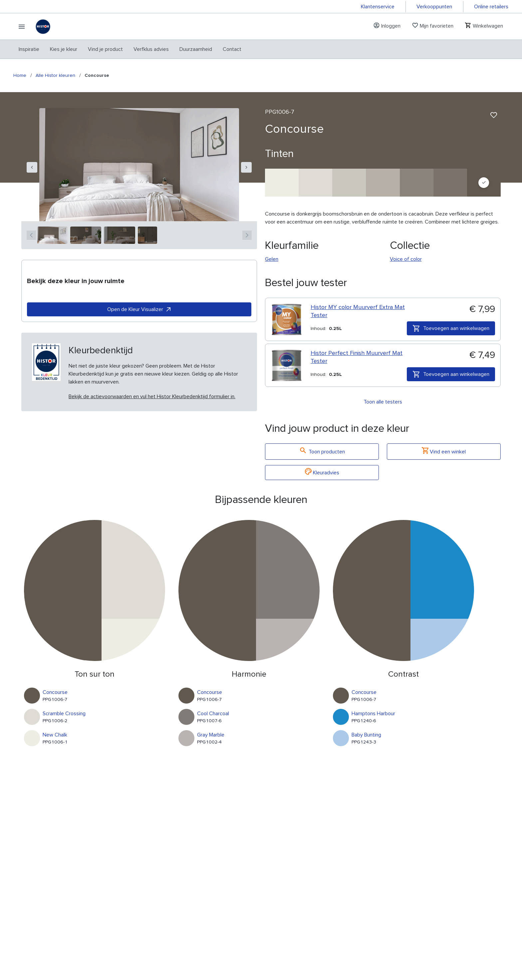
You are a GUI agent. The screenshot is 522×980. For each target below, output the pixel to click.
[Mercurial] (383, 183)
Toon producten (322, 452)
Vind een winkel (444, 452)
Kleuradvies (322, 473)
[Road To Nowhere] (417, 183)
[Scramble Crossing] (315, 183)
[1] (52, 235)
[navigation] (32, 167)
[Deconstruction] (450, 183)
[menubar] (130, 49)
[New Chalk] (282, 183)
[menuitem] (29, 49)
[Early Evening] (349, 183)
